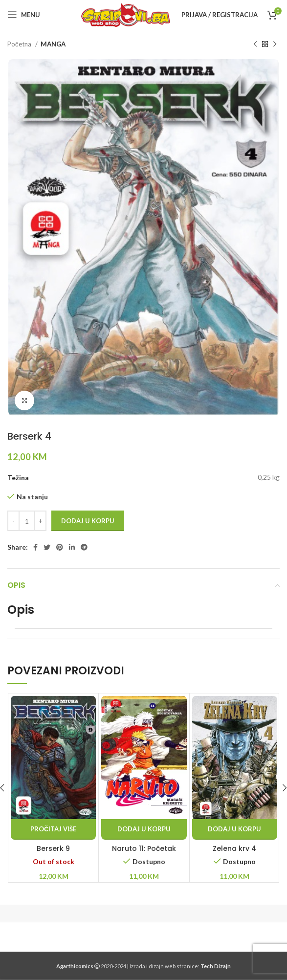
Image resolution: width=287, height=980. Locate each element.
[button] (144, 829)
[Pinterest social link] (60, 547)
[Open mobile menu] (24, 15)
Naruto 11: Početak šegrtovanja (144, 853)
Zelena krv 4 (234, 848)
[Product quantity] (27, 521)
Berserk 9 (53, 848)
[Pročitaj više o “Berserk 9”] (53, 829)
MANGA (53, 44)
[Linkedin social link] (72, 547)
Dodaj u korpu (88, 521)
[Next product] (275, 45)
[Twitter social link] (47, 547)
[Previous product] (255, 45)
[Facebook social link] (35, 547)
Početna (20, 44)
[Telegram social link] (84, 547)
